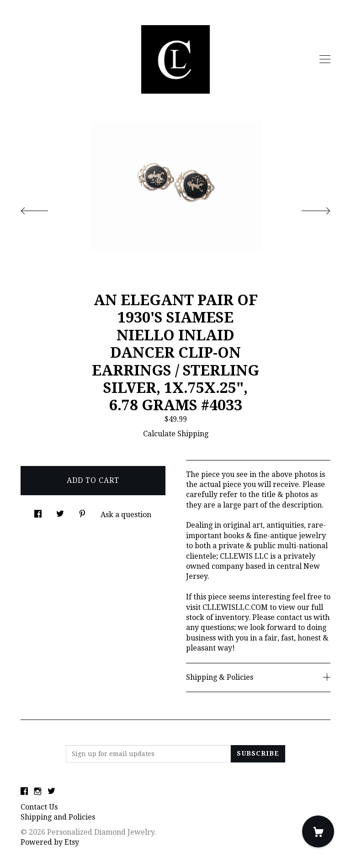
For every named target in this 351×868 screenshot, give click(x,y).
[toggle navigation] (325, 59)
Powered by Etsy (50, 842)
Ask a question (126, 515)
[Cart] (318, 831)
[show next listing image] (308, 208)
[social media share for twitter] (60, 512)
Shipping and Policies (58, 817)
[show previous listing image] (43, 208)
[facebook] (24, 792)
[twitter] (51, 792)
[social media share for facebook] (38, 512)
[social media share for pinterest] (82, 512)
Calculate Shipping (176, 434)
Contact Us (39, 807)
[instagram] (38, 792)
